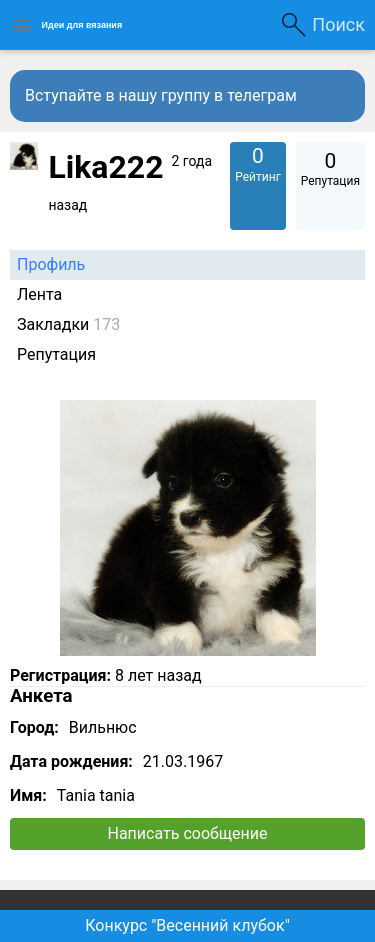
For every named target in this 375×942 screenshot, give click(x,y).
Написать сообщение (188, 833)
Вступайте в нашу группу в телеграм (161, 95)
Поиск (338, 24)
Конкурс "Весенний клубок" (187, 925)
